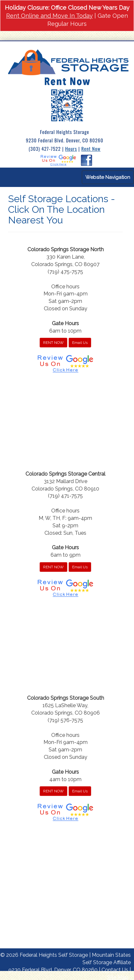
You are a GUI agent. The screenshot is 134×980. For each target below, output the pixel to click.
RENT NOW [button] (53, 343)
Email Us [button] (80, 343)
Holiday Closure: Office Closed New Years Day (67, 8)
